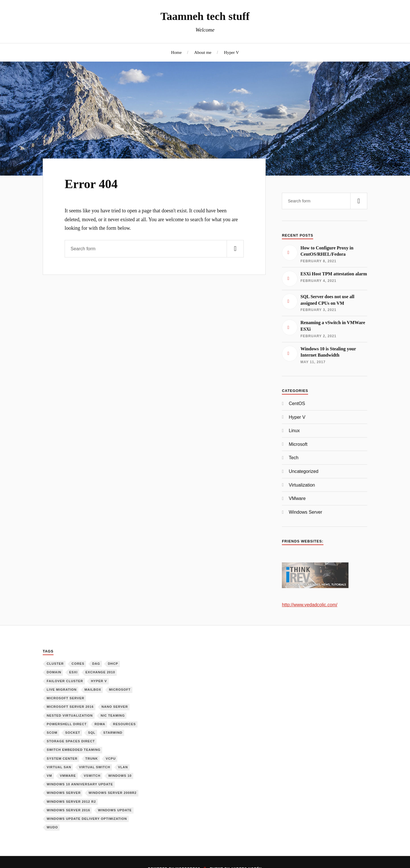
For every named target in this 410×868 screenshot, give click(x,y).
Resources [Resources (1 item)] (124, 724)
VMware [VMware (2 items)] (68, 776)
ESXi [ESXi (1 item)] (73, 672)
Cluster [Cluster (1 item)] (55, 664)
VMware (297, 498)
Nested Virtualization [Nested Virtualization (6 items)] (70, 715)
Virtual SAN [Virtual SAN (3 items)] (59, 767)
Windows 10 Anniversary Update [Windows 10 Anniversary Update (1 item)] (80, 784)
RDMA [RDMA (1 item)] (100, 724)
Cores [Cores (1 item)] (78, 664)
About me (203, 52)
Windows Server (306, 512)
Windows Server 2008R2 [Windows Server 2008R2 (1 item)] (113, 793)
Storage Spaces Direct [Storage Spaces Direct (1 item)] (71, 741)
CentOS (297, 403)
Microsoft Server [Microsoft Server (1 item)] (65, 698)
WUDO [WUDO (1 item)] (52, 827)
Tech (294, 458)
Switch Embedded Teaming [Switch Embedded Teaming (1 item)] (74, 750)
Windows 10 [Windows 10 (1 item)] (120, 776)
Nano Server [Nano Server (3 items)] (115, 707)
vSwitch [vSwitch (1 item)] (92, 776)
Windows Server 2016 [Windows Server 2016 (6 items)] (68, 810)
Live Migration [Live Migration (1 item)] (62, 690)
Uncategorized (304, 471)
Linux (294, 430)
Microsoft (298, 444)
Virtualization (302, 485)
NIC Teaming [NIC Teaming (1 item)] (113, 715)
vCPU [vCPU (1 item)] (111, 759)
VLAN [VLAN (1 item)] (123, 767)
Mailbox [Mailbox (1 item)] (93, 690)
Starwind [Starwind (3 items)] (113, 733)
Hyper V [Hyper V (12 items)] (99, 681)
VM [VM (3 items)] (49, 776)
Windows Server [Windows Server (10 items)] (64, 793)
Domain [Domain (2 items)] (54, 672)
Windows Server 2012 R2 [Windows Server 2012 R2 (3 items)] (71, 802)
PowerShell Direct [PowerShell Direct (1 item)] (67, 724)
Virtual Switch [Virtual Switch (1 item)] (95, 767)
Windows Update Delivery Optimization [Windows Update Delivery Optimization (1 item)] (87, 819)
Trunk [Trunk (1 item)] (92, 759)
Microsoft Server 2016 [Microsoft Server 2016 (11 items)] (70, 707)
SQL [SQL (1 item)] (92, 733)
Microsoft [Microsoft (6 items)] (120, 690)
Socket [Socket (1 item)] (73, 733)
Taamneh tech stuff (205, 16)
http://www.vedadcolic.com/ (310, 605)
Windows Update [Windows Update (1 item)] (115, 810)
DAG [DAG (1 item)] (96, 664)
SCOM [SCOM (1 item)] (52, 733)
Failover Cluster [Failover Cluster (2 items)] (65, 681)
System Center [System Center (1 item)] (62, 759)
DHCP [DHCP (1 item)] (113, 664)
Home (176, 52)
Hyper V (231, 52)
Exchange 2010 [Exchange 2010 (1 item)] (100, 672)
